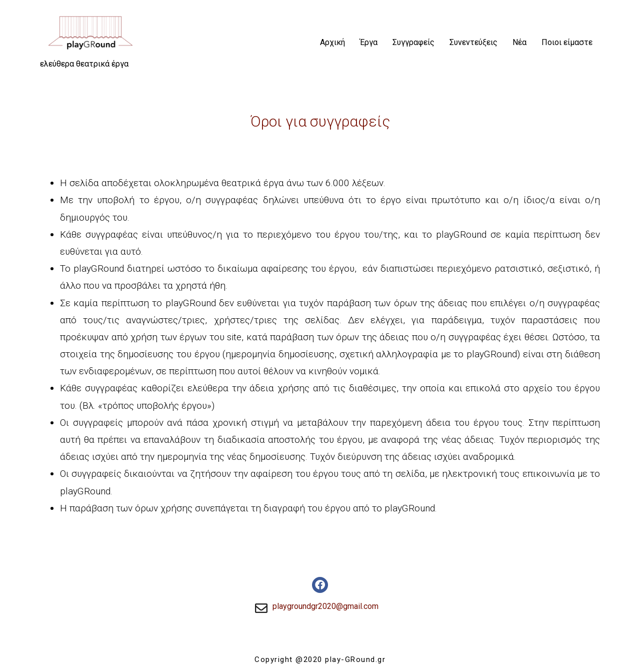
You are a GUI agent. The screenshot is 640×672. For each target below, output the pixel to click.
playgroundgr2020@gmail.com (325, 606)
